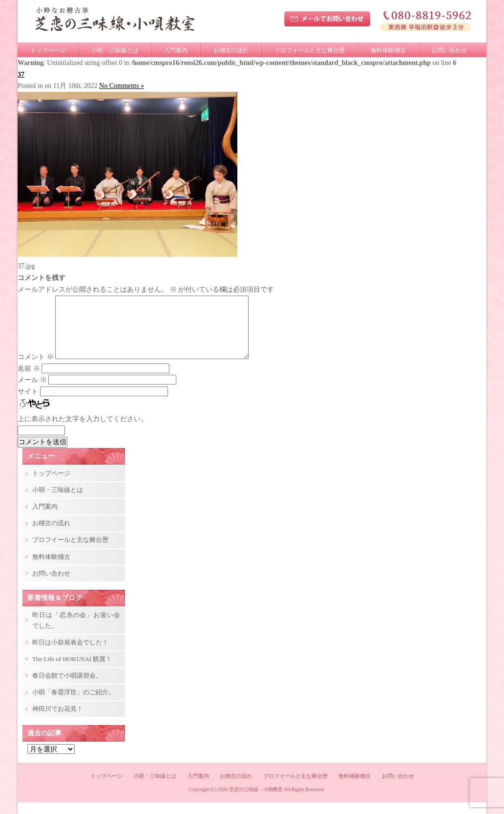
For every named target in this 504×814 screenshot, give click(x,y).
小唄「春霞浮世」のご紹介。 (73, 704)
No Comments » (122, 86)
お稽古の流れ (231, 50)
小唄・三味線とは (115, 50)
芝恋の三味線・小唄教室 (256, 801)
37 (21, 75)
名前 (29, 380)
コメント (36, 369)
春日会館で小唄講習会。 (67, 687)
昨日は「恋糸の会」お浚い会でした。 (76, 632)
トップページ (48, 50)
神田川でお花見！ (58, 720)
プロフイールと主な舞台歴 (310, 50)
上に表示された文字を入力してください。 (83, 431)
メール (32, 392)
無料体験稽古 (388, 50)
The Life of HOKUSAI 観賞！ (72, 671)
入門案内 (176, 50)
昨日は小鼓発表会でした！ (70, 654)
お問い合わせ (449, 50)
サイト (28, 403)
